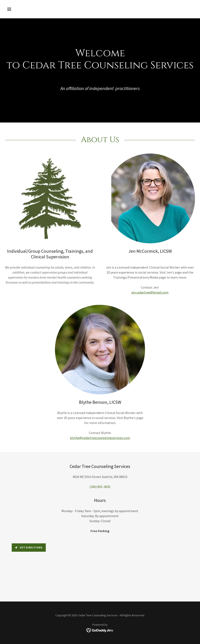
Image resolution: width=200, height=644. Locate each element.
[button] (27, 9)
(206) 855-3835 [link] (100, 487)
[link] (100, 630)
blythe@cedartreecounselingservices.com (100, 438)
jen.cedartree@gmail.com (150, 292)
